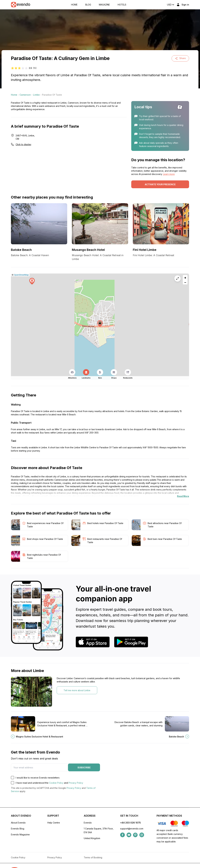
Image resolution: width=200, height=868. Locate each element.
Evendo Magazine (20, 834)
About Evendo (18, 823)
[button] (100, 324)
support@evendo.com (132, 829)
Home (74, 5)
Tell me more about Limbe (77, 690)
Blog (88, 5)
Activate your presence (160, 184)
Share (180, 58)
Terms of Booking (93, 857)
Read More (183, 496)
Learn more (169, 174)
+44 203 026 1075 (130, 823)
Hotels (122, 5)
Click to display (23, 144)
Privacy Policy (76, 783)
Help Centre (54, 823)
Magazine (104, 5)
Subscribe (84, 767)
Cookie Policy (56, 783)
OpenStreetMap (21, 275)
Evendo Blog (18, 829)
